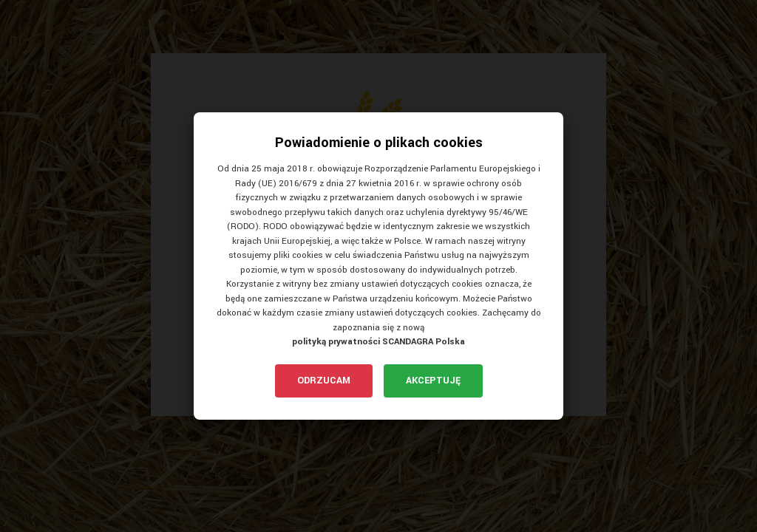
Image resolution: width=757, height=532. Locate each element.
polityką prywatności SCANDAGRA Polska (378, 342)
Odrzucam (324, 381)
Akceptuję (433, 381)
